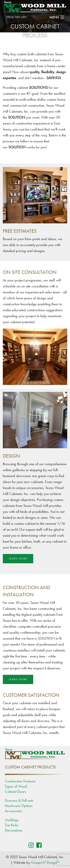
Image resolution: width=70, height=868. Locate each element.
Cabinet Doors (15, 791)
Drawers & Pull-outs (19, 800)
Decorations (14, 830)
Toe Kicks (11, 825)
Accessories (13, 811)
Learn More (18, 559)
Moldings (12, 820)
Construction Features (20, 781)
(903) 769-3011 (17, 17)
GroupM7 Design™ (45, 862)
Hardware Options (19, 806)
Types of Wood (16, 786)
